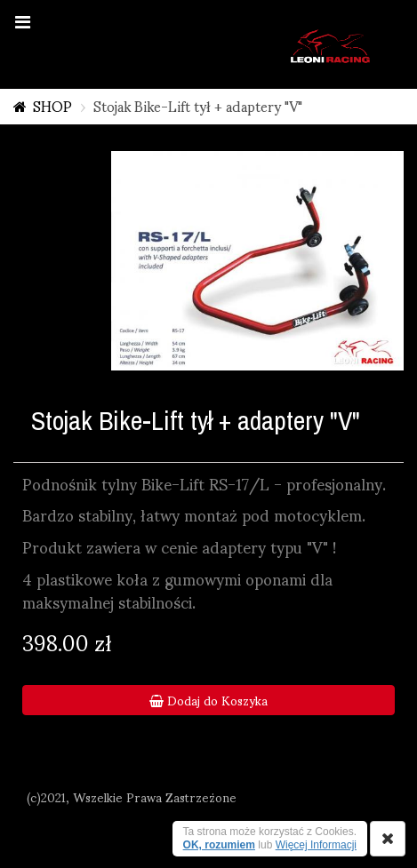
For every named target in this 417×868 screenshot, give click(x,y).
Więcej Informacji (316, 845)
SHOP (52, 105)
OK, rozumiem (219, 845)
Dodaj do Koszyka (208, 700)
